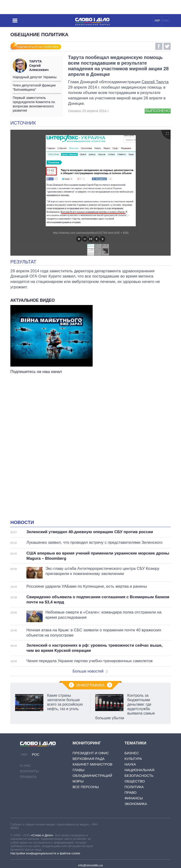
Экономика (136, 804)
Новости (22, 522)
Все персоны (86, 787)
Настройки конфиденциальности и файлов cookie (45, 853)
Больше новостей (90, 671)
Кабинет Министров (93, 764)
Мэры (78, 781)
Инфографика (90, 685)
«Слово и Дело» (42, 835)
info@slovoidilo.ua (90, 865)
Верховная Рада (89, 759)
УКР (157, 21)
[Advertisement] (90, 422)
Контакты (30, 771)
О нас (26, 765)
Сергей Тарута (155, 82)
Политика (134, 787)
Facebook (159, 46)
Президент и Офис (91, 753)
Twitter (167, 46)
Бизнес (132, 753)
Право (130, 792)
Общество (135, 781)
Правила (28, 777)
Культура (133, 759)
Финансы (134, 798)
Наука (130, 764)
